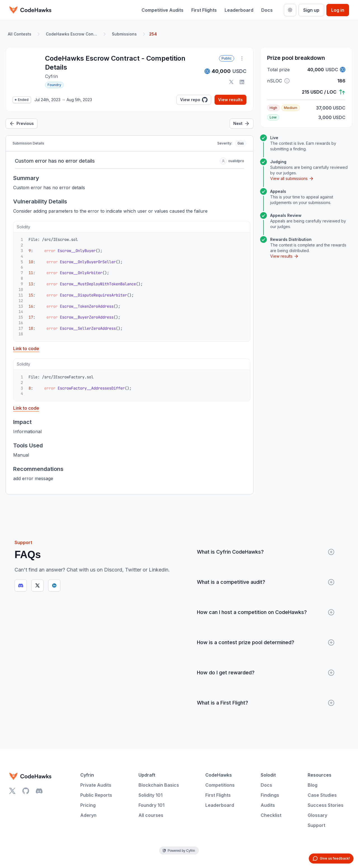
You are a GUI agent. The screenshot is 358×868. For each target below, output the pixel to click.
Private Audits (96, 785)
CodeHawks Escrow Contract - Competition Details (73, 34)
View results (230, 100)
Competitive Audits (162, 10)
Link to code (26, 348)
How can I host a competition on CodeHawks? (266, 612)
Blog (313, 785)
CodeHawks (219, 775)
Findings (270, 795)
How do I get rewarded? (266, 673)
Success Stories (326, 805)
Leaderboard (239, 10)
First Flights (204, 10)
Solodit (268, 775)
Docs (267, 10)
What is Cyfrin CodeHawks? (266, 552)
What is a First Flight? (266, 703)
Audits (268, 805)
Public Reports (96, 795)
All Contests (20, 34)
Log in (338, 10)
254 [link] (153, 34)
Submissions (124, 34)
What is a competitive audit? (266, 582)
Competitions (220, 785)
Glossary (317, 815)
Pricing (88, 805)
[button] (287, 81)
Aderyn (88, 815)
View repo (194, 100)
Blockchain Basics (159, 785)
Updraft (147, 775)
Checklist (271, 815)
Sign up (311, 10)
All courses (151, 815)
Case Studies (322, 795)
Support (316, 825)
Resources (320, 775)
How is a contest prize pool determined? (266, 642)
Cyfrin (87, 775)
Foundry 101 (151, 805)
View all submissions (292, 179)
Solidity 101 (150, 795)
